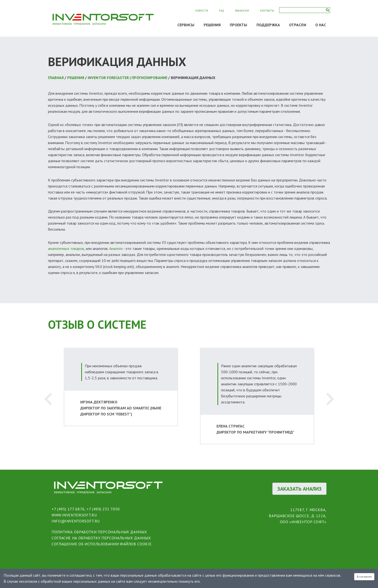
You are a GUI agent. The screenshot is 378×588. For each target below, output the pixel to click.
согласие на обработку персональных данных (101, 538)
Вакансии (242, 11)
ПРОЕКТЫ (239, 25)
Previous (48, 399)
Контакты (267, 11)
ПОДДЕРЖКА (268, 25)
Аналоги (116, 248)
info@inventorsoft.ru (76, 521)
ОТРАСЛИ (298, 25)
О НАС (321, 25)
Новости (202, 11)
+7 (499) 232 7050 (103, 509)
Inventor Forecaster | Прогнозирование (128, 78)
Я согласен (364, 577)
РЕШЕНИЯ (212, 25)
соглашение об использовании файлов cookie (101, 544)
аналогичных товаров (66, 248)
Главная (56, 78)
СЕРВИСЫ (186, 25)
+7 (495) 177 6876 (68, 509)
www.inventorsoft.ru (74, 515)
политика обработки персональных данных (99, 532)
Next (330, 399)
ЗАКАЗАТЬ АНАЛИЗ (299, 489)
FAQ (222, 11)
